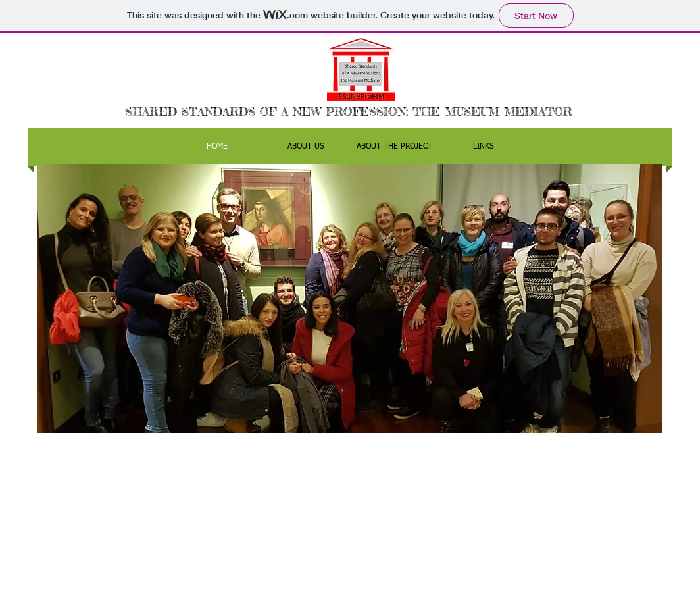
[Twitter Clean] (594, 539)
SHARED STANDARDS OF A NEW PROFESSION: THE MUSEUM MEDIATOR (349, 111)
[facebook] (633, 539)
